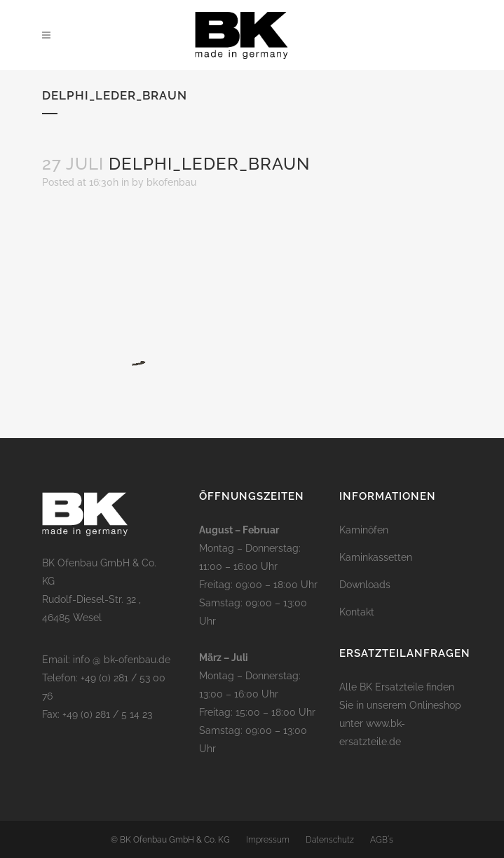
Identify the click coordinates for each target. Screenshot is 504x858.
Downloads (365, 585)
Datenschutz (330, 840)
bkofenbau (171, 182)
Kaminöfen (364, 530)
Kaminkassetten (376, 557)
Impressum (268, 840)
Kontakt (357, 612)
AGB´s (382, 840)
